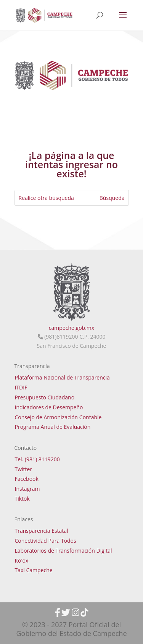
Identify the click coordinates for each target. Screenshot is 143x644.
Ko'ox (22, 560)
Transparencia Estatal (42, 531)
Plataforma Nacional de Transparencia (62, 377)
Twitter (24, 469)
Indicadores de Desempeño (49, 407)
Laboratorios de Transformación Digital (63, 551)
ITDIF (21, 387)
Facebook (27, 479)
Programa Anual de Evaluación (53, 427)
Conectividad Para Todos (46, 541)
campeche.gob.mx (71, 328)
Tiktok (22, 499)
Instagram (27, 489)
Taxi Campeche (34, 570)
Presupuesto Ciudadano (45, 397)
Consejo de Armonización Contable (58, 417)
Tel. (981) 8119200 (37, 459)
